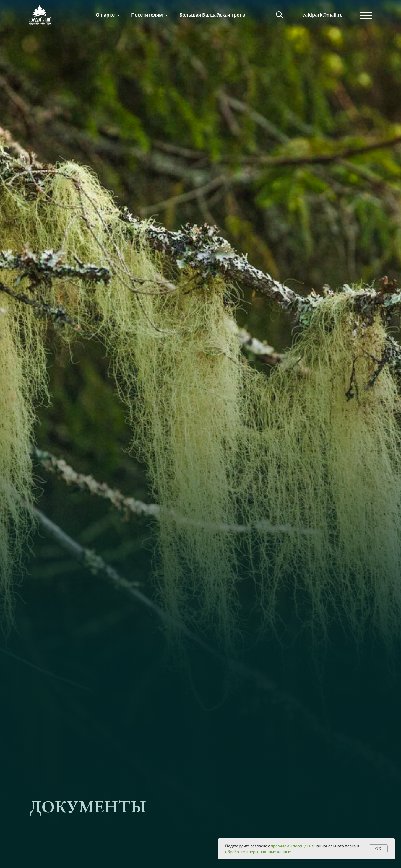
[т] (280, 15)
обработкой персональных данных (258, 852)
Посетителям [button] (148, 15)
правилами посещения (292, 846)
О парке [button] (106, 15)
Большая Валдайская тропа (212, 15)
